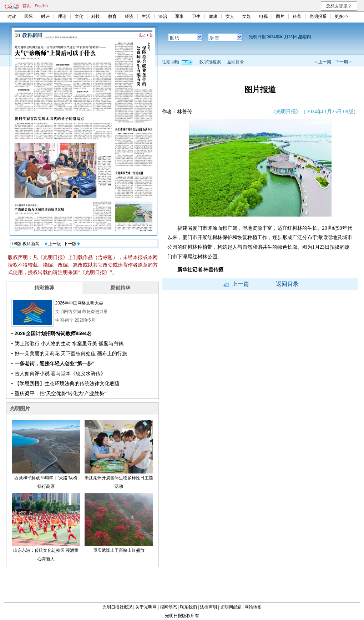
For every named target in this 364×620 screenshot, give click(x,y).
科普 (297, 16)
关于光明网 (146, 607)
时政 (12, 16)
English (41, 6)
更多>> (342, 16)
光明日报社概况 (117, 607)
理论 (62, 16)
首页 (27, 6)
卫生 (196, 16)
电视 (263, 16)
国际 (29, 16)
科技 (96, 16)
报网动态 (168, 607)
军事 (180, 16)
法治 (163, 16)
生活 (146, 16)
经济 (129, 16)
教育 (112, 16)
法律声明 (208, 607)
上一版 (53, 244)
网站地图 (253, 607)
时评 (45, 16)
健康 (213, 16)
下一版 (72, 244)
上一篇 (236, 284)
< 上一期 (323, 62)
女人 (230, 16)
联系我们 (188, 607)
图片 (280, 16)
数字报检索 (210, 62)
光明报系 (318, 16)
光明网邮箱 (231, 607)
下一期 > (343, 62)
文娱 (247, 16)
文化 (79, 16)
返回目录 (236, 62)
